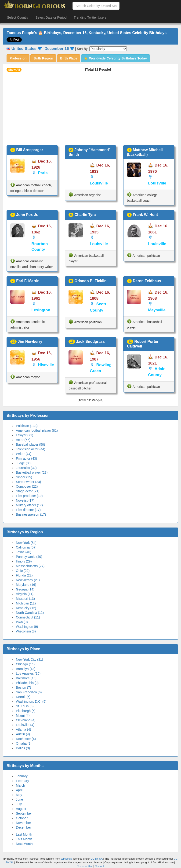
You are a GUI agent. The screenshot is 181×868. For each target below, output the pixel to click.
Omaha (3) (24, 743)
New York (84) (26, 543)
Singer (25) (24, 477)
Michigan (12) (26, 603)
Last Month (24, 834)
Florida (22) (24, 575)
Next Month (24, 844)
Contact (99, 866)
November (24, 823)
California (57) (26, 547)
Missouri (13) (25, 599)
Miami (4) (23, 715)
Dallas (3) (23, 748)
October (22, 818)
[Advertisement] (90, 110)
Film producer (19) (29, 496)
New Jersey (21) (28, 580)
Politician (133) (27, 426)
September (24, 813)
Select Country (18, 17)
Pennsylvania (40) (29, 557)
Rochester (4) (26, 739)
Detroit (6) (23, 697)
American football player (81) (37, 431)
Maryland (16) (26, 585)
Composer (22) (27, 486)
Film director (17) (28, 510)
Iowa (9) (22, 622)
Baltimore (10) (26, 678)
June (19, 799)
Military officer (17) (29, 505)
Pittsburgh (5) (26, 711)
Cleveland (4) (26, 720)
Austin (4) (23, 734)
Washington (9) (27, 627)
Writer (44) (24, 454)
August (21, 809)
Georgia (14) (25, 589)
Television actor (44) (31, 449)
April (19, 790)
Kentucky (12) (26, 608)
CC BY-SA (96, 859)
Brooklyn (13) (26, 669)
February (22, 781)
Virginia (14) (25, 594)
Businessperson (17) (31, 514)
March (20, 785)
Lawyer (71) (25, 435)
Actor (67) (23, 440)
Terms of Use (85, 866)
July (19, 804)
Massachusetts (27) (30, 566)
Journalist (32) (26, 468)
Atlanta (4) (24, 729)
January (22, 776)
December (24, 827)
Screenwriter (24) (28, 482)
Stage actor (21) (28, 491)
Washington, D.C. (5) (31, 701)
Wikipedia (67, 859)
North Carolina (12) (30, 613)
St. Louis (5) (25, 706)
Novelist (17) (25, 500)
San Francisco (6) (29, 692)
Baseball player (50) (31, 444)
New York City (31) (29, 660)
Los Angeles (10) (28, 674)
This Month (24, 839)
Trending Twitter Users (90, 17)
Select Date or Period (51, 17)
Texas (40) (24, 552)
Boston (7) (24, 687)
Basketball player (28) (32, 472)
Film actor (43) (26, 458)
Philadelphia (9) (27, 683)
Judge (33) (24, 463)
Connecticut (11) (28, 617)
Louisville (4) (25, 725)
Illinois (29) (24, 561)
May (19, 795)
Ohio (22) (23, 571)
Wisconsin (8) (26, 631)
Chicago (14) (25, 664)
